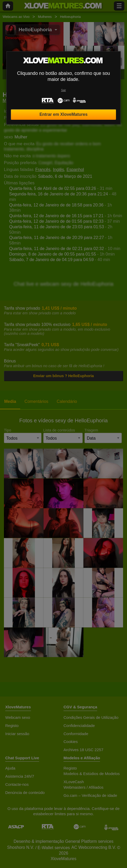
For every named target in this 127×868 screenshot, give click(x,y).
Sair (63, 90)
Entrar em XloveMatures (63, 114)
